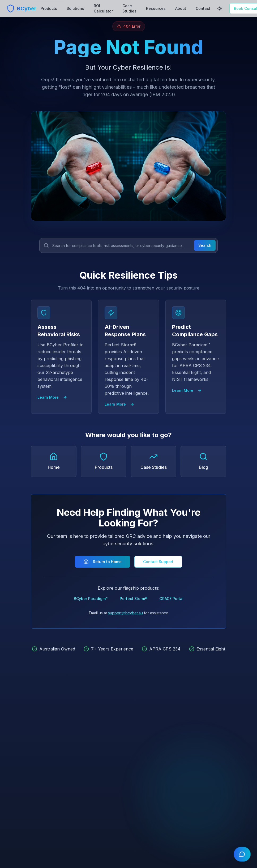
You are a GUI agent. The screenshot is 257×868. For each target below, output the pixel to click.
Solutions (75, 8)
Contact (203, 8)
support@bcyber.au (125, 613)
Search (205, 245)
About (181, 8)
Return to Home (102, 562)
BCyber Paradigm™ (91, 599)
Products (49, 8)
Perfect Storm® (134, 599)
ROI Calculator (103, 8)
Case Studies (129, 8)
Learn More (52, 397)
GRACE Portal (171, 599)
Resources (156, 8)
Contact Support (158, 562)
